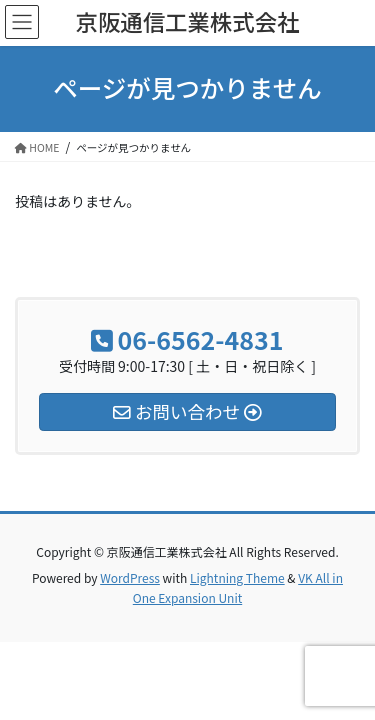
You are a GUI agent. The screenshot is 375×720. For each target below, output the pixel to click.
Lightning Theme (237, 577)
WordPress (130, 577)
